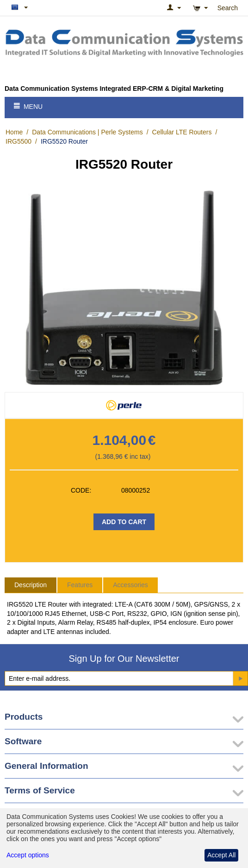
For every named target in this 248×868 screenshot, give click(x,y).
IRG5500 (19, 141)
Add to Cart (124, 522)
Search (228, 8)
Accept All (221, 855)
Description (31, 585)
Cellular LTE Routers (182, 132)
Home (14, 132)
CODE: (81, 490)
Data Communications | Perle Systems (87, 132)
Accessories (130, 585)
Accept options (28, 855)
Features (80, 585)
